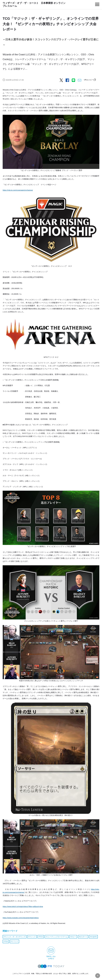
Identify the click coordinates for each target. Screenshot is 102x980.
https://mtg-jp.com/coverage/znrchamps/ (18, 190)
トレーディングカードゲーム (57, 937)
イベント (15, 941)
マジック (32, 937)
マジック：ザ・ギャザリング (15, 937)
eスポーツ (83, 937)
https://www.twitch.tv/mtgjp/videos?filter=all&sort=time (23, 906)
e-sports (94, 937)
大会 (6, 941)
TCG (41, 937)
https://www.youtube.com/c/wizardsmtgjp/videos (21, 918)
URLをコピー (89, 80)
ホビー (74, 937)
